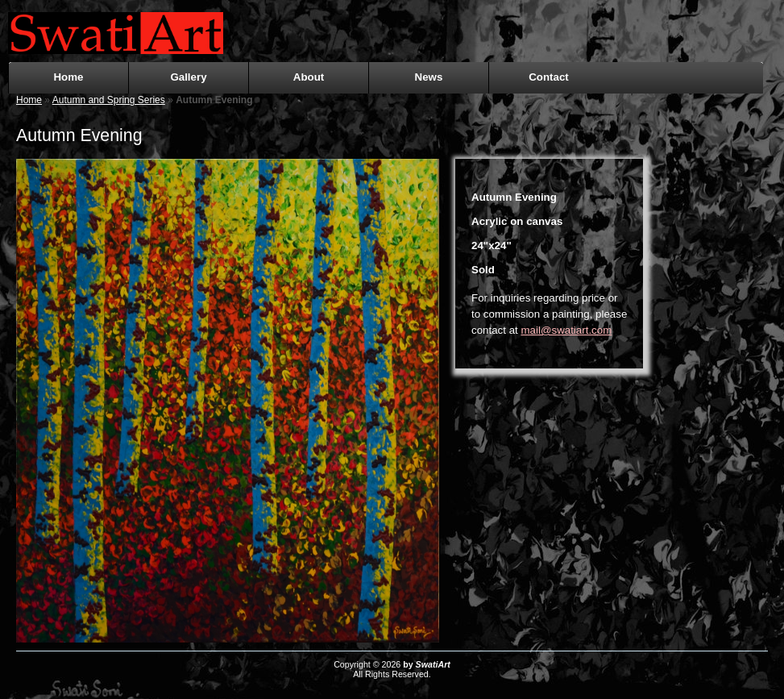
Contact (549, 77)
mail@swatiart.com (567, 330)
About (309, 77)
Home (68, 77)
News (429, 77)
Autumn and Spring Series (109, 100)
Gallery (188, 77)
